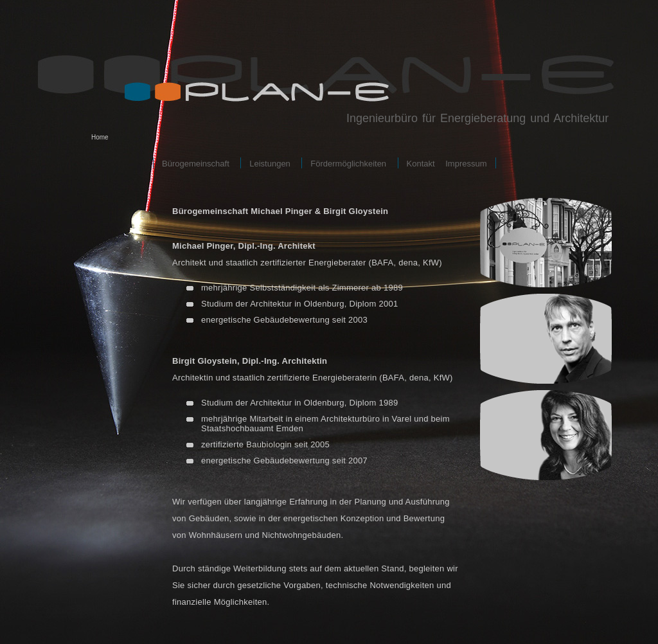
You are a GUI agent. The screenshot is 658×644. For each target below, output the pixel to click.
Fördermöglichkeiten (348, 164)
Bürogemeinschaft (196, 164)
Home (100, 137)
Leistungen (270, 164)
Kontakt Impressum (447, 164)
